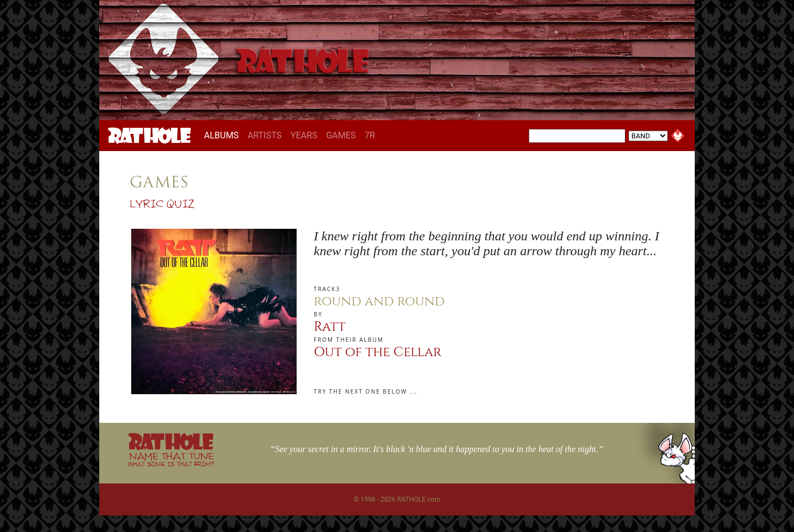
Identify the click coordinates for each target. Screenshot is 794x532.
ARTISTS (265, 135)
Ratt (330, 327)
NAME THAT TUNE (171, 459)
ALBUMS (224, 135)
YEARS (304, 135)
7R (370, 135)
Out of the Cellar (378, 352)
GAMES (341, 135)
